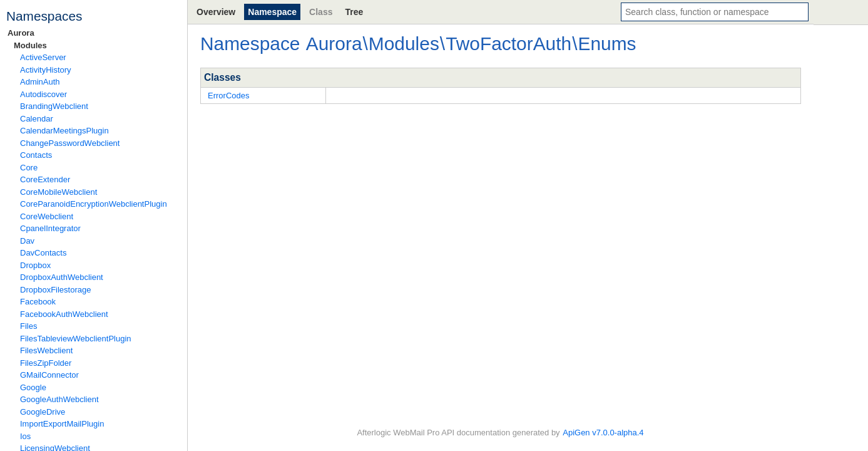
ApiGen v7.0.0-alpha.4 (603, 433)
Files (28, 326)
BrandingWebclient (54, 106)
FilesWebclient (46, 350)
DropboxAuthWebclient (62, 277)
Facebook (38, 302)
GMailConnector (49, 375)
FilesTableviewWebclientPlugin (76, 339)
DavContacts (43, 253)
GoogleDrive (43, 412)
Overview (216, 12)
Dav (27, 241)
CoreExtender (45, 179)
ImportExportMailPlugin (62, 424)
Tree (354, 12)
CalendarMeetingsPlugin (64, 131)
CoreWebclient (47, 216)
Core (29, 168)
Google (33, 387)
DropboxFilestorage (55, 290)
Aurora (21, 33)
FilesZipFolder (46, 363)
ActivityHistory (46, 70)
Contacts (36, 155)
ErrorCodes (228, 96)
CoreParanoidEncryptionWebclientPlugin (94, 204)
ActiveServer (43, 57)
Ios (25, 436)
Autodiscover (43, 94)
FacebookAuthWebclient (64, 314)
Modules (30, 45)
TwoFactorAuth (508, 44)
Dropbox (35, 265)
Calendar (37, 119)
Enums (607, 44)
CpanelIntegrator (50, 228)
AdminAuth (40, 82)
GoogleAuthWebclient (59, 399)
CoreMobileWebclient (59, 192)
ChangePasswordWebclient (70, 143)
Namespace (272, 12)
